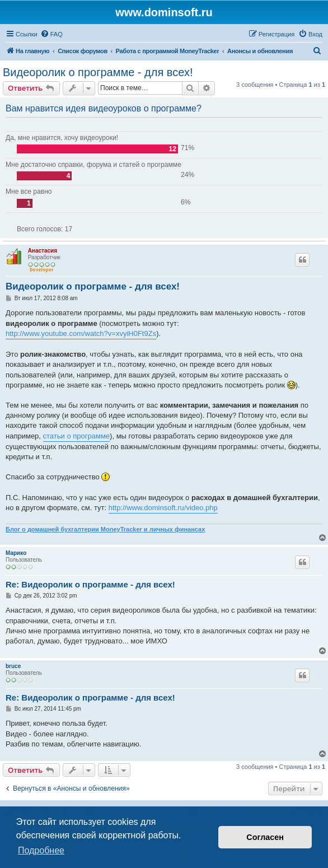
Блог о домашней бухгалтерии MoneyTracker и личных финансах (105, 529)
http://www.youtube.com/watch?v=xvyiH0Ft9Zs (81, 333)
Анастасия (43, 251)
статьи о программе (77, 436)
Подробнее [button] (41, 850)
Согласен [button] (265, 837)
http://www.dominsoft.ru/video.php (163, 508)
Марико (16, 553)
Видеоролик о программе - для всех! (98, 72)
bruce (13, 666)
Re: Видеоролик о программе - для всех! (90, 584)
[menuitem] (51, 34)
